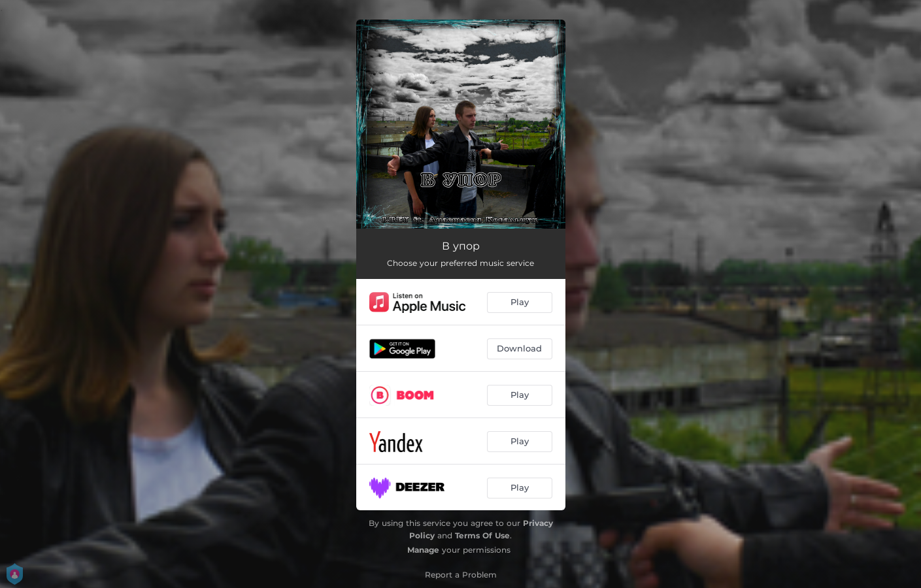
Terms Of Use (482, 535)
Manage (423, 550)
